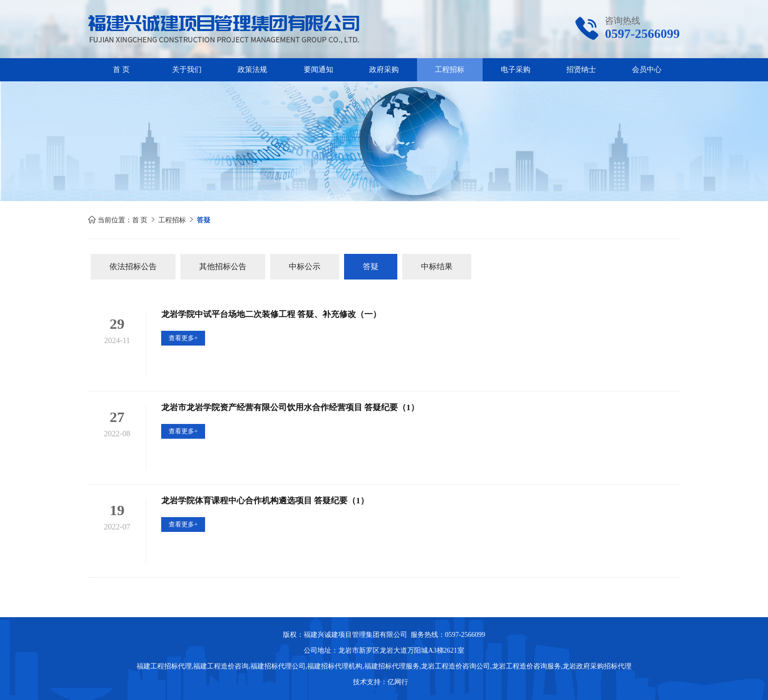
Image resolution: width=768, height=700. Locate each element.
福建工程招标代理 (164, 666)
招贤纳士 (581, 70)
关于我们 (187, 70)
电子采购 (516, 70)
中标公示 (305, 266)
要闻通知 (318, 70)
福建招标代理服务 (392, 666)
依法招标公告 (133, 266)
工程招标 (450, 70)
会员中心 (647, 70)
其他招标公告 (223, 266)
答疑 (371, 266)
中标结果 (437, 266)
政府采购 (384, 70)
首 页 (121, 70)
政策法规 (252, 70)
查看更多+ (183, 338)
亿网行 (399, 682)
